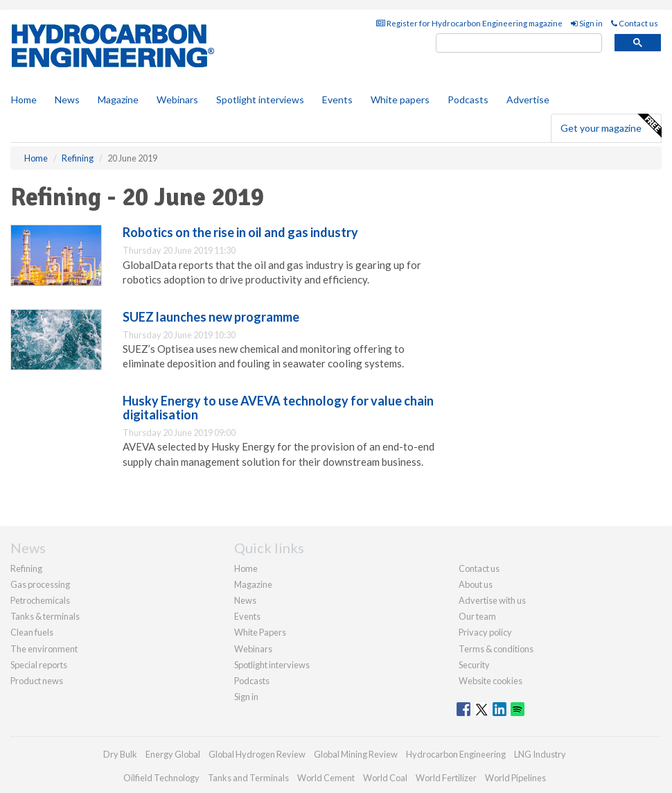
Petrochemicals (40, 600)
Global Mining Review (356, 754)
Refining (26, 568)
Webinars (177, 99)
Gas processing (40, 584)
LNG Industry (540, 754)
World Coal (385, 778)
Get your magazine (611, 126)
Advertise (528, 99)
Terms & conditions (496, 649)
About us (476, 584)
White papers (400, 99)
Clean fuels (32, 632)
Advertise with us (492, 600)
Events (337, 99)
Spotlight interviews (260, 99)
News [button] (67, 99)
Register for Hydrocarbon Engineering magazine (469, 23)
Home (24, 99)
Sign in (587, 23)
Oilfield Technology (161, 778)
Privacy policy (485, 632)
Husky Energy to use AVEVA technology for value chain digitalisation (278, 408)
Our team (477, 616)
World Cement (326, 778)
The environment (44, 649)
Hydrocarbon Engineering (456, 754)
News (245, 600)
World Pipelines (515, 778)
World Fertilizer (446, 778)
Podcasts (468, 99)
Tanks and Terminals (248, 778)
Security (474, 665)
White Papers (260, 632)
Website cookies (490, 681)
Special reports (39, 665)
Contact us (635, 23)
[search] (519, 43)
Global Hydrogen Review (257, 754)
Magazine (118, 99)
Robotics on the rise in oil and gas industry (240, 232)
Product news (37, 681)
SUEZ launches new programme (211, 317)
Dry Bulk (120, 754)
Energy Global (173, 754)
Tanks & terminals (45, 616)
